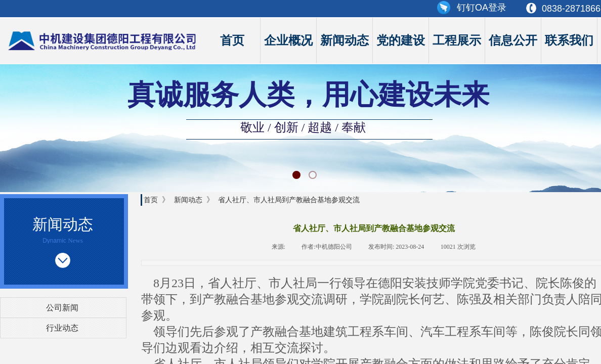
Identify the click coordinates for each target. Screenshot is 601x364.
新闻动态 (345, 40)
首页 (232, 40)
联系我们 (569, 40)
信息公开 (513, 40)
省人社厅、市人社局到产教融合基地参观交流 (289, 200)
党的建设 (401, 40)
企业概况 (288, 40)
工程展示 (457, 40)
